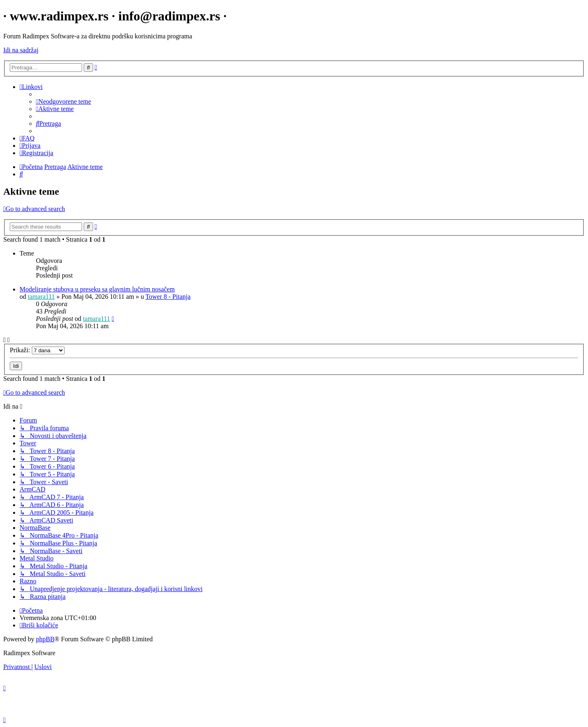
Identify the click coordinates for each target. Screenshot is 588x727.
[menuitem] (63, 101)
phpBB (45, 639)
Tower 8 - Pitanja (168, 297)
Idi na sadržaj (21, 50)
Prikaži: (37, 350)
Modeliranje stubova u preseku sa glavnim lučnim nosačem (97, 289)
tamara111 (41, 297)
